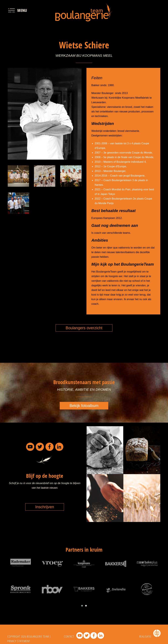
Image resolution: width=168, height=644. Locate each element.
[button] (82, 606)
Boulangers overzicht (84, 328)
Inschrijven (45, 507)
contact (69, 636)
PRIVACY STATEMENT (19, 641)
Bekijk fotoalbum (84, 406)
